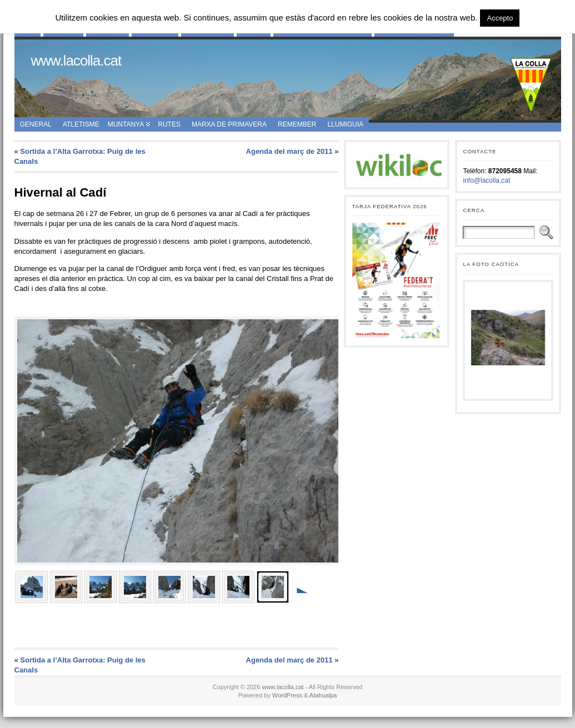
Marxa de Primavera (229, 124)
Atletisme (81, 124)
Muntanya (126, 124)
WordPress (287, 695)
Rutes (169, 124)
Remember (297, 124)
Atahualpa (323, 695)
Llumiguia (345, 124)
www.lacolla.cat (76, 61)
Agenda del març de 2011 (289, 151)
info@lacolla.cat (486, 180)
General (36, 124)
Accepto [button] (500, 18)
